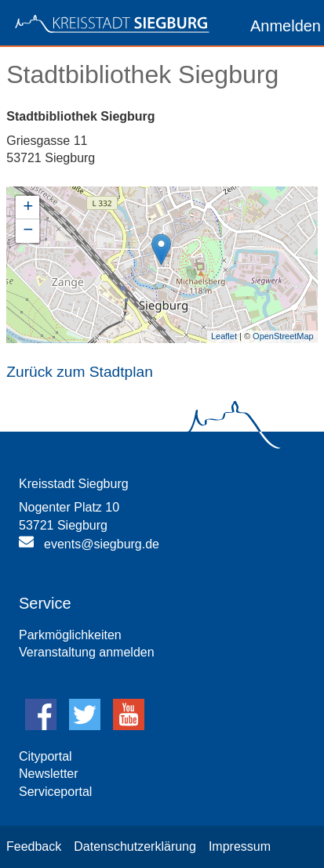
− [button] (28, 231)
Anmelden (286, 26)
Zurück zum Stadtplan (80, 372)
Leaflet (224, 336)
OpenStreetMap (283, 336)
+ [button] (28, 208)
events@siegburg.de (102, 544)
